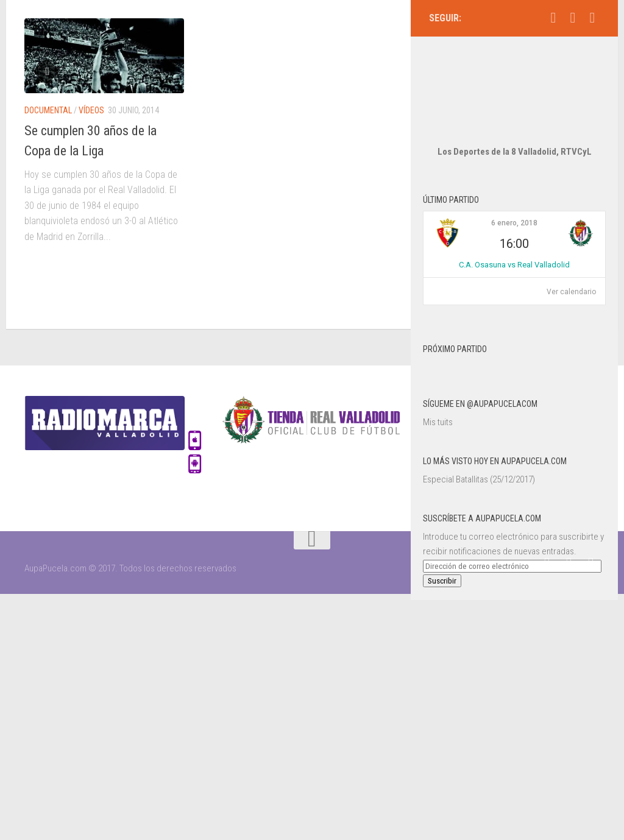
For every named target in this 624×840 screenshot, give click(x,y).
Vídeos (91, 110)
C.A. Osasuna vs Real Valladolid (514, 228)
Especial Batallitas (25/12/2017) (479, 443)
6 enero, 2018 (514, 186)
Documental (48, 110)
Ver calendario (571, 255)
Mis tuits (438, 386)
